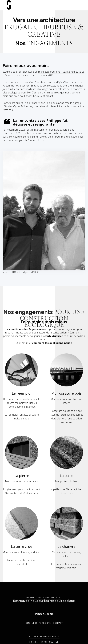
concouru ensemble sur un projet (28, 137)
